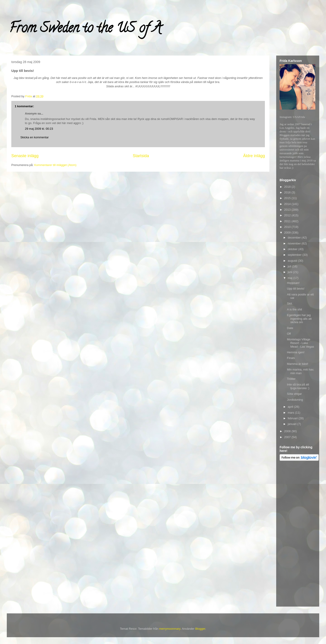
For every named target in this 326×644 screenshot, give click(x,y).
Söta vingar (294, 394)
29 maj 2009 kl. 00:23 (39, 129)
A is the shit (294, 309)
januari (293, 424)
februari (293, 418)
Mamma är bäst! (297, 364)
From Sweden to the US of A (85, 29)
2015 (288, 198)
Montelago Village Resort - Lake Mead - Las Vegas (300, 343)
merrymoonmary (170, 629)
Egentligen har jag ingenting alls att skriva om (299, 319)
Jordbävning (295, 400)
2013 (288, 210)
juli (290, 266)
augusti (293, 261)
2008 (288, 431)
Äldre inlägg (254, 156)
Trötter (291, 379)
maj (291, 278)
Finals (291, 358)
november (295, 243)
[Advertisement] (298, 534)
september (295, 255)
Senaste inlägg (25, 156)
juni (290, 272)
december (295, 238)
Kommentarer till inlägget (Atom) (55, 165)
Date (290, 328)
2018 (288, 187)
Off (289, 334)
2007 (288, 437)
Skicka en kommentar (35, 137)
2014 (288, 204)
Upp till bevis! (296, 289)
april (291, 407)
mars (291, 413)
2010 (288, 227)
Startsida (141, 156)
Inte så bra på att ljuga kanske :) (298, 386)
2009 (288, 233)
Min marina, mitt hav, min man (300, 371)
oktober (293, 249)
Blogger (200, 629)
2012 (288, 215)
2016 (288, 192)
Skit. (290, 304)
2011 (288, 221)
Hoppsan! (293, 283)
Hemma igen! (296, 352)
